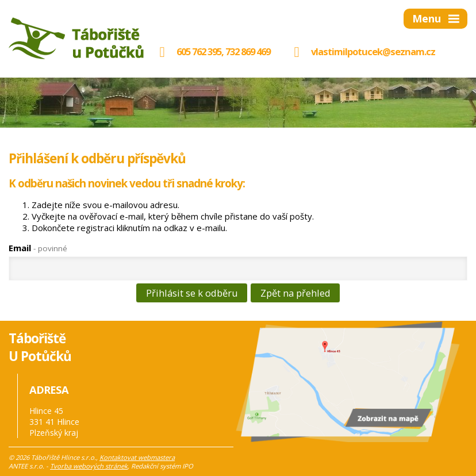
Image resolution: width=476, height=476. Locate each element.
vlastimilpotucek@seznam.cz (373, 51)
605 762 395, (188, 51)
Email (38, 248)
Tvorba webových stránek (89, 466)
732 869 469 (248, 51)
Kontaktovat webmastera (137, 457)
